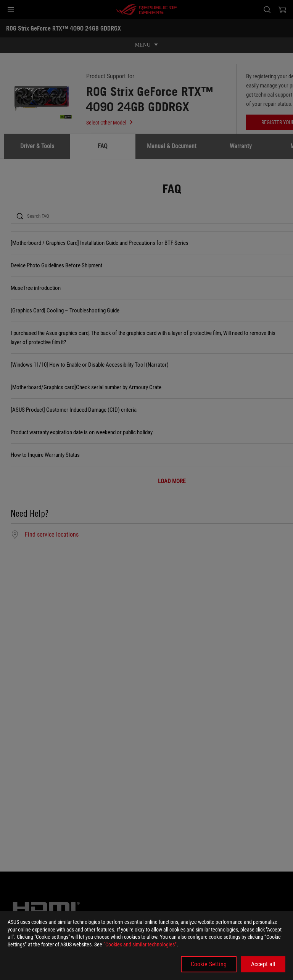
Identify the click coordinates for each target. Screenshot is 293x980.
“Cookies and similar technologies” (140, 944)
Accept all (263, 964)
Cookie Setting (209, 964)
